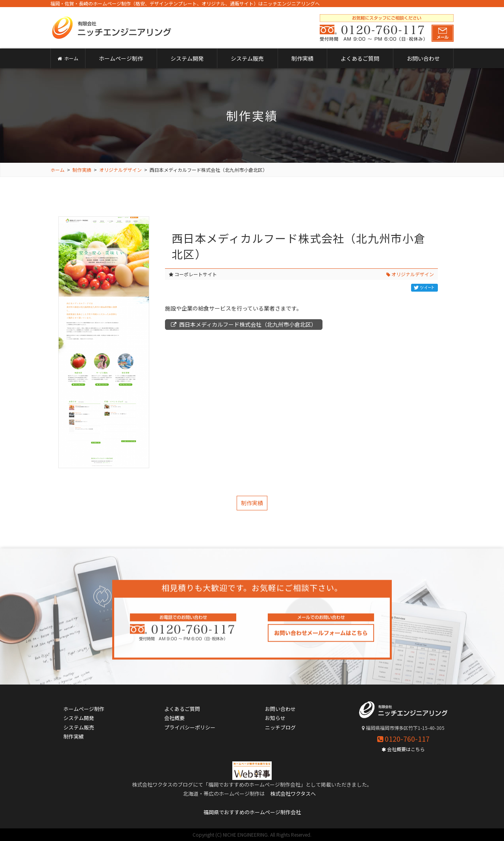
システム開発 (187, 58)
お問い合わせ (423, 58)
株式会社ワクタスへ (293, 794)
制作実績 (302, 58)
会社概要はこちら (403, 749)
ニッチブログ (280, 727)
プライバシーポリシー (190, 727)
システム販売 (247, 58)
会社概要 (174, 718)
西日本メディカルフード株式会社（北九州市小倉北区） (244, 324)
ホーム (68, 58)
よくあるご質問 (360, 58)
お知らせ (275, 718)
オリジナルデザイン (410, 274)
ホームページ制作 (121, 58)
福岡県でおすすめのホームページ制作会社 (252, 812)
